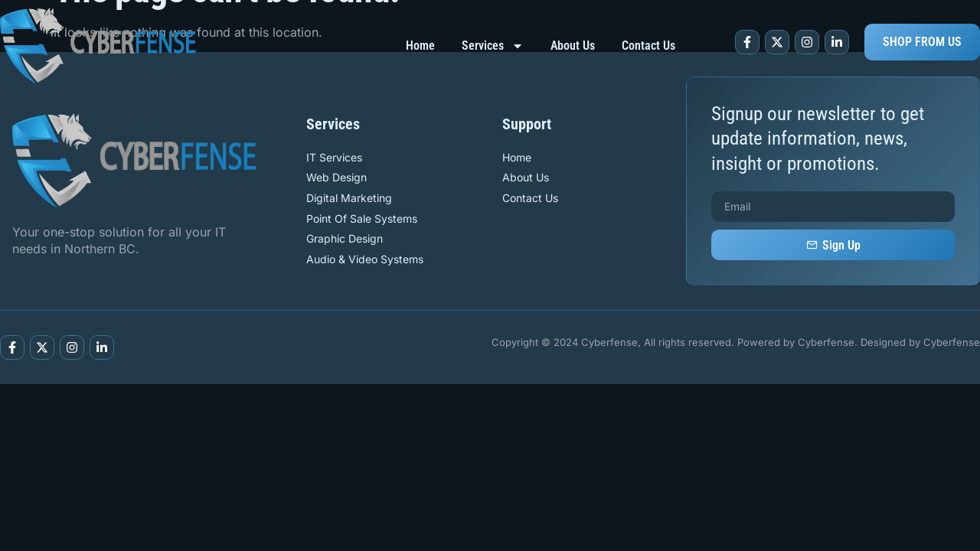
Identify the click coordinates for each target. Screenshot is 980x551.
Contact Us (648, 46)
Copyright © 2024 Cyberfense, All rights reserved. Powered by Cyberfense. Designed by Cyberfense (736, 342)
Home (420, 46)
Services (493, 46)
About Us (573, 46)
